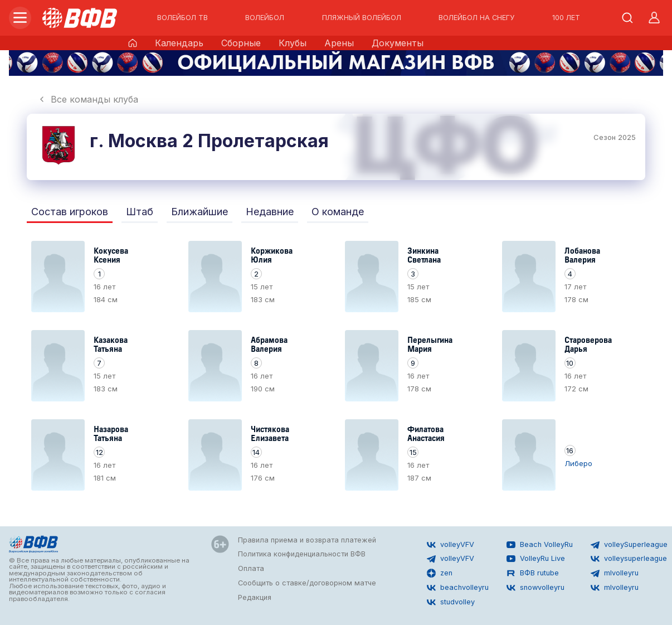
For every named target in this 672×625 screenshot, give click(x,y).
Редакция (255, 597)
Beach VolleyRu (540, 545)
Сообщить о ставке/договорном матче (307, 583)
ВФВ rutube (533, 573)
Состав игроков (70, 212)
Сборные (241, 43)
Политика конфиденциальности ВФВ (302, 554)
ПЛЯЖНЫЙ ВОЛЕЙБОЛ (362, 18)
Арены (339, 43)
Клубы (293, 43)
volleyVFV (451, 545)
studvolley (451, 602)
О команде (338, 212)
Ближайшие (199, 212)
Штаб (140, 212)
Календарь (179, 43)
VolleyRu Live (536, 559)
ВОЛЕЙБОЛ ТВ (182, 18)
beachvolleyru (458, 588)
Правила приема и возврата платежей (307, 540)
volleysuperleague (629, 559)
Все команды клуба (88, 99)
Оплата (251, 568)
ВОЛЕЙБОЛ (265, 18)
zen (440, 573)
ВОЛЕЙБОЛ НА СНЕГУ (476, 18)
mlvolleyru (615, 573)
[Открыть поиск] (627, 18)
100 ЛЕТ (566, 18)
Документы (398, 43)
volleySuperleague (629, 545)
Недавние (270, 212)
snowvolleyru (535, 588)
